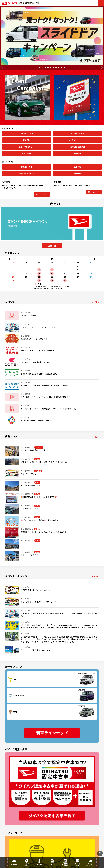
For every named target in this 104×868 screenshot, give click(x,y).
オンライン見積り (77, 133)
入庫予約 (77, 167)
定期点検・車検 (27, 167)
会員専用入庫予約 (65, 865)
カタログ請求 (27, 154)
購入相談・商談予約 (77, 147)
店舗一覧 (52, 246)
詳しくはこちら (42, 194)
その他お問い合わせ (90, 865)
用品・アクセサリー (27, 147)
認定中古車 (77, 154)
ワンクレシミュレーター (77, 140)
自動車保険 (77, 174)
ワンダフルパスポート (27, 174)
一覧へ (96, 302)
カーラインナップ (27, 133)
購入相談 (39, 865)
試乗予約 (27, 140)
